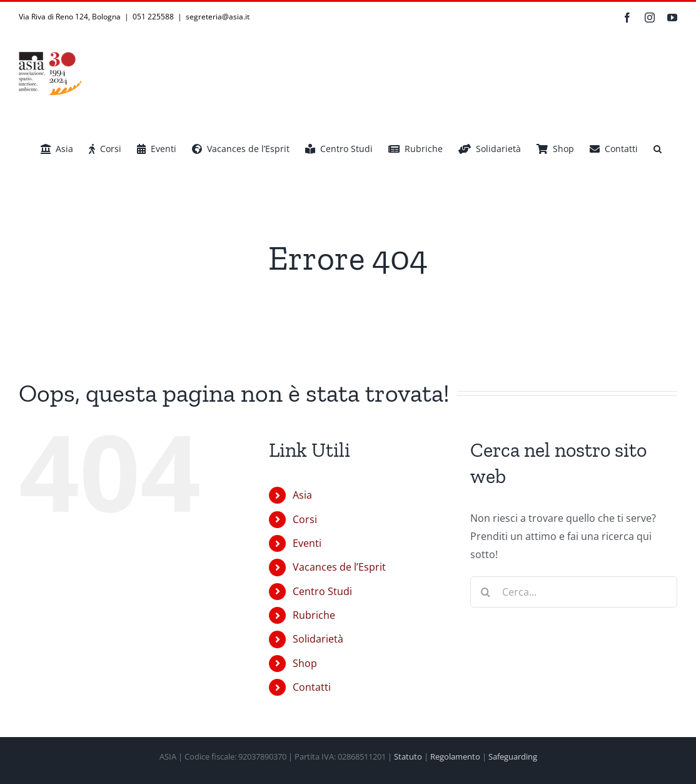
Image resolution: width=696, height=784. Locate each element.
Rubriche (314, 615)
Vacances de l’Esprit (339, 567)
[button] (658, 149)
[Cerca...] (574, 592)
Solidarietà (318, 639)
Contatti (312, 687)
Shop (305, 663)
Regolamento (455, 756)
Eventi (307, 543)
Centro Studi (322, 591)
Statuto (408, 756)
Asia (302, 495)
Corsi (305, 519)
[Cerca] (486, 592)
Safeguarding (513, 756)
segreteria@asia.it (218, 17)
